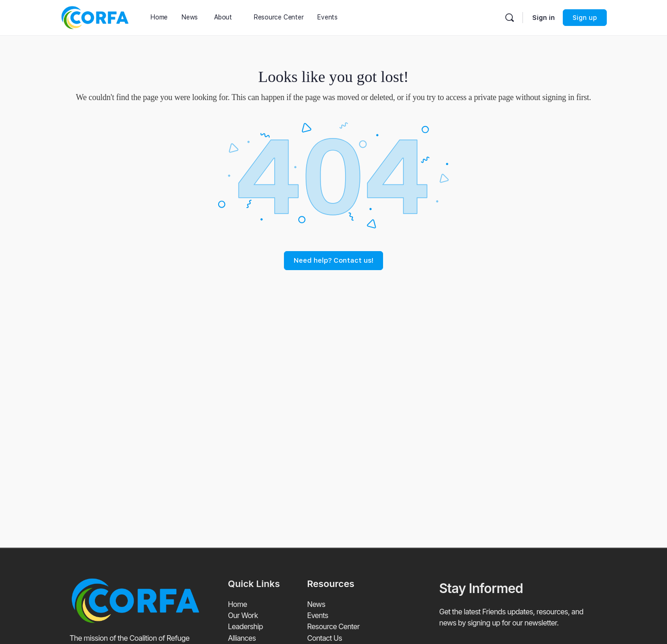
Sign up (585, 18)
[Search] (510, 18)
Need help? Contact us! (333, 260)
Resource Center (334, 626)
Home (238, 604)
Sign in (544, 18)
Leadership (245, 626)
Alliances (242, 638)
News (316, 604)
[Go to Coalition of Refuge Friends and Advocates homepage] (95, 16)
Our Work (243, 615)
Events (318, 615)
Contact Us (325, 638)
